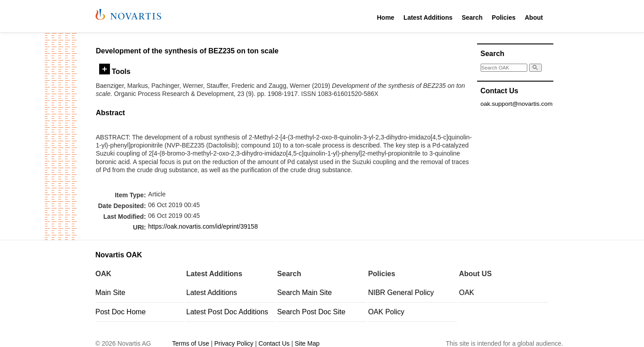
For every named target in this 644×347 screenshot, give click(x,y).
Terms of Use (191, 343)
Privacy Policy (234, 343)
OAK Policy (386, 312)
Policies (504, 17)
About (534, 17)
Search (472, 17)
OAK (467, 293)
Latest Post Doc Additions (227, 312)
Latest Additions (428, 17)
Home (386, 17)
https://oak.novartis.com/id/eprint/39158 (203, 226)
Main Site (111, 293)
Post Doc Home (121, 312)
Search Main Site (305, 293)
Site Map (307, 343)
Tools (115, 71)
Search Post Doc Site (311, 312)
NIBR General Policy (401, 293)
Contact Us (274, 343)
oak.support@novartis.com (517, 104)
